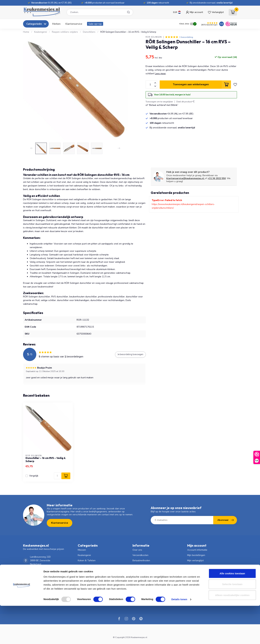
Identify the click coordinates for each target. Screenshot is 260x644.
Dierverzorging (85, 582)
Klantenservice (74, 24)
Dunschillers (89, 32)
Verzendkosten (140, 555)
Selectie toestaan (232, 622)
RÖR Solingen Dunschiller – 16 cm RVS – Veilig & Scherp (128, 32)
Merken (56, 24)
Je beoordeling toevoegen (130, 354)
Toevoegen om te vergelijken (159, 102)
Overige (82, 592)
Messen (82, 550)
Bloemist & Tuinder (88, 576)
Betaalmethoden (141, 560)
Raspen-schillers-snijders (65, 32)
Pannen (82, 566)
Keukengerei (41, 32)
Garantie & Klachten (143, 576)
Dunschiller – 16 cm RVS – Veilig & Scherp (46, 460)
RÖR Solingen (154, 37)
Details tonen (179, 637)
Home (26, 32)
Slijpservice (138, 592)
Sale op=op (95, 24)
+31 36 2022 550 (217, 178)
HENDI (81, 598)
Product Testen (141, 598)
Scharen (82, 571)
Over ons (137, 550)
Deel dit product (185, 102)
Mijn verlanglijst (195, 560)
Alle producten (195, 571)
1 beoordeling (186, 37)
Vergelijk (34, 476)
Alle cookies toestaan (232, 611)
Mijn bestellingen (196, 555)
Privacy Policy (140, 587)
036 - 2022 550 (38, 573)
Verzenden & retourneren (146, 566)
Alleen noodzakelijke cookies (232, 633)
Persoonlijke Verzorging (90, 587)
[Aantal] (57, 476)
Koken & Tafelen (87, 560)
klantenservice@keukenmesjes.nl (186, 178)
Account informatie (197, 550)
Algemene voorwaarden (145, 582)
